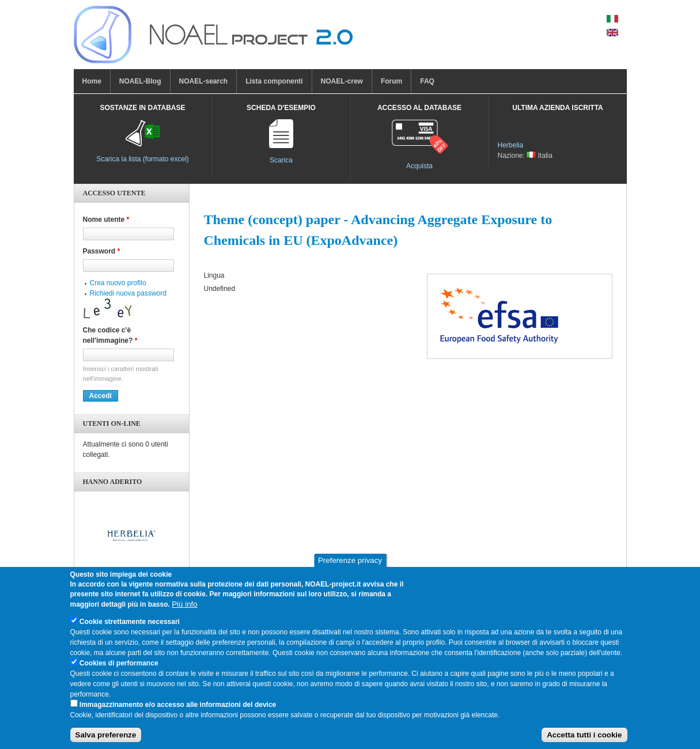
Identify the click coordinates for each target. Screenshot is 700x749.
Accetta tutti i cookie (584, 741)
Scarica (281, 160)
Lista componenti (274, 81)
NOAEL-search (204, 81)
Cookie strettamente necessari (130, 627)
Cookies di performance (119, 669)
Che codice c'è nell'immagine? (110, 335)
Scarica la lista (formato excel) (143, 159)
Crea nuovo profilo (118, 283)
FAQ (427, 81)
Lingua (214, 275)
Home (92, 81)
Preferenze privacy (350, 567)
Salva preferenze (106, 741)
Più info (184, 610)
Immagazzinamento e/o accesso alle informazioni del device (178, 710)
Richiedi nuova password (128, 293)
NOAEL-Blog (140, 81)
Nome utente (106, 220)
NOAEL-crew (342, 81)
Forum (391, 81)
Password (102, 251)
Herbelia (511, 145)
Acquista (419, 166)
